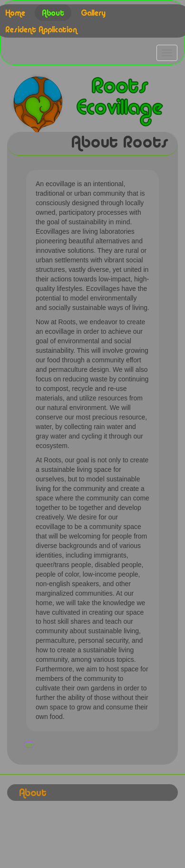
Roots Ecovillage (119, 98)
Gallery (93, 14)
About (53, 14)
